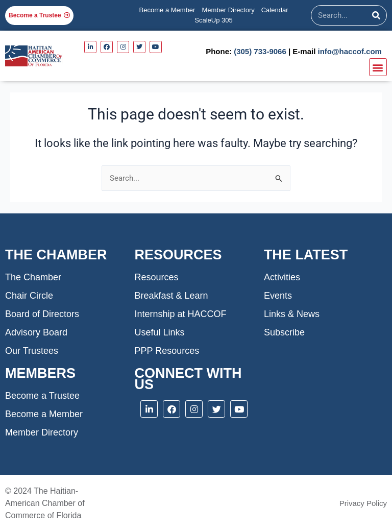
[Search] (376, 15)
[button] (378, 67)
